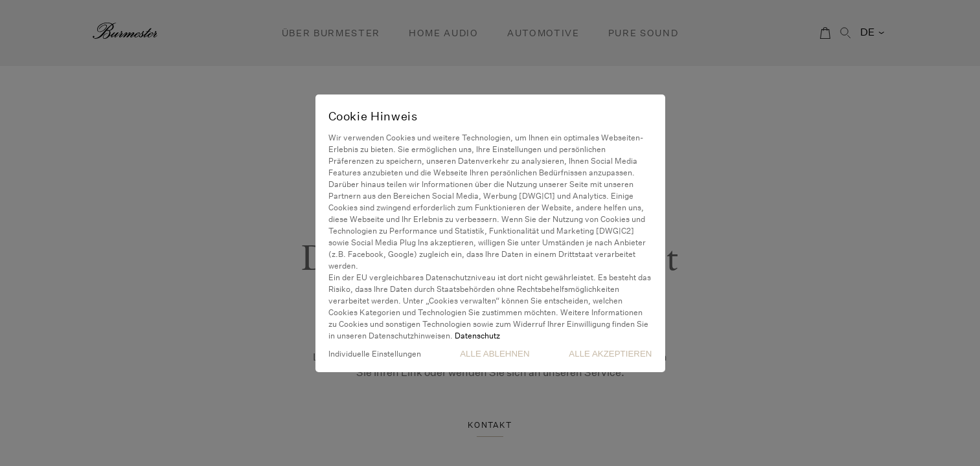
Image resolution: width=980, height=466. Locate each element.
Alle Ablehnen (495, 354)
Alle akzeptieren (610, 354)
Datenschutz (477, 336)
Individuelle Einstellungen (375, 354)
